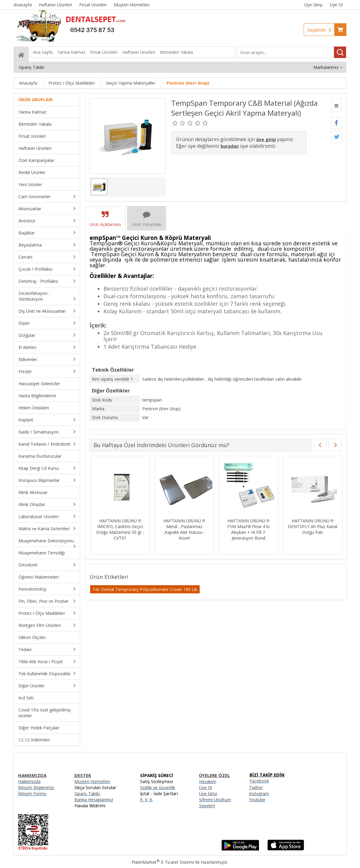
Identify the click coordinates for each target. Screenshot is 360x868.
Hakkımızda (29, 781)
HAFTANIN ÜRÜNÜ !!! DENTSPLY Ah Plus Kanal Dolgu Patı (312, 526)
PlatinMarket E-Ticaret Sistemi (163, 862)
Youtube (257, 800)
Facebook (259, 781)
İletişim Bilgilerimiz (36, 787)
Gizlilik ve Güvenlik (158, 787)
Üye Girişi (313, 5)
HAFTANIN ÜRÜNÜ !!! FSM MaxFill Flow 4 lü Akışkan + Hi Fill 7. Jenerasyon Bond (248, 529)
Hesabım (208, 781)
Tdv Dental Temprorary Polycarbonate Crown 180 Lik (145, 589)
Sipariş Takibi (87, 794)
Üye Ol (336, 5)
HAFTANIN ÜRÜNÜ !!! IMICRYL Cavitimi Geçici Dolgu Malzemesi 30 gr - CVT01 (119, 529)
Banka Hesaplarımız (94, 800)
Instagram (259, 794)
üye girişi (266, 139)
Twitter (256, 787)
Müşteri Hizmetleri (92, 781)
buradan (230, 146)
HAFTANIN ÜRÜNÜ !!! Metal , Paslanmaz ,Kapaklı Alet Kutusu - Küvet (184, 529)
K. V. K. (147, 800)
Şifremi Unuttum (215, 800)
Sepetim (321, 30)
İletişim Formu (32, 794)
